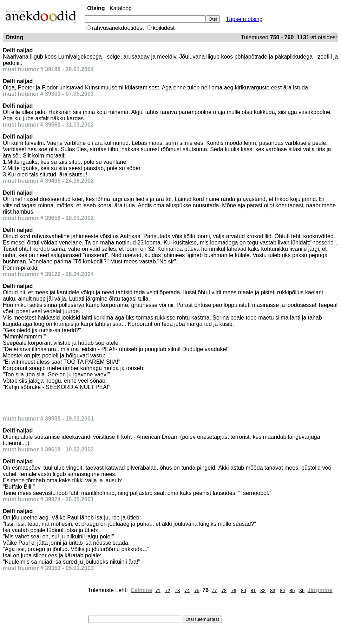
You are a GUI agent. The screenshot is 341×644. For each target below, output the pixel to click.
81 (253, 591)
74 (187, 591)
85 (292, 591)
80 (244, 591)
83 (273, 591)
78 (224, 591)
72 (168, 591)
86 (302, 591)
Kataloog (121, 8)
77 (214, 591)
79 (234, 591)
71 (158, 591)
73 (178, 591)
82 (263, 591)
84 (283, 591)
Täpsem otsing (244, 19)
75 (197, 591)
